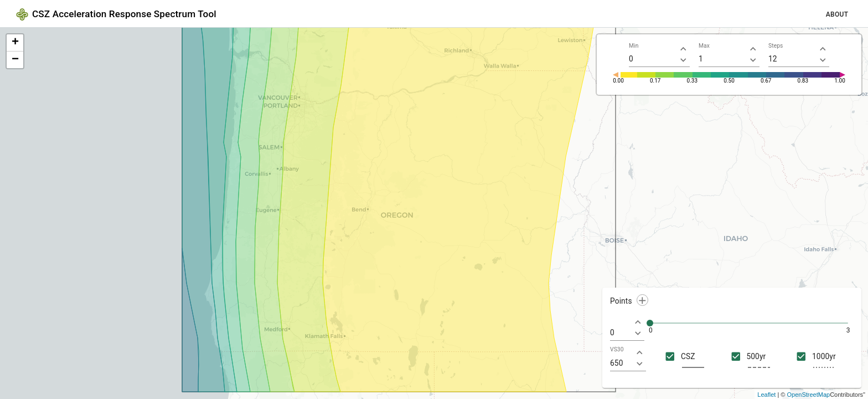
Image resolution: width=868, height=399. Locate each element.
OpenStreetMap (809, 395)
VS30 (617, 350)
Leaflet (766, 395)
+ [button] (15, 43)
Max (704, 46)
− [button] (15, 60)
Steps (776, 46)
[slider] (650, 323)
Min (634, 46)
